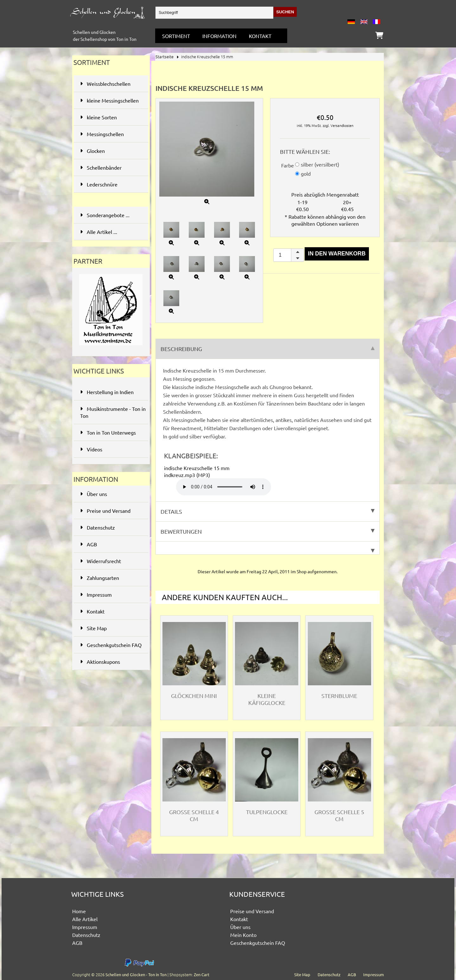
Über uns (94, 494)
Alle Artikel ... (99, 232)
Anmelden (370, 9)
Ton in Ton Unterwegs (108, 432)
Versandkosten (342, 125)
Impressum (96, 594)
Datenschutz (98, 527)
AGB (89, 544)
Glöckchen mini (194, 696)
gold (306, 173)
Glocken (110, 151)
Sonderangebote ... (105, 215)
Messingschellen (110, 134)
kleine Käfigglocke (267, 699)
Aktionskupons (100, 662)
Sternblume (339, 696)
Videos (91, 449)
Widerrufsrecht (101, 561)
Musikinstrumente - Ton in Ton (113, 412)
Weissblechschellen (110, 84)
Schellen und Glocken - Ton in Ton (136, 974)
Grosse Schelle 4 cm (194, 815)
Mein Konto (243, 935)
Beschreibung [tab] (268, 349)
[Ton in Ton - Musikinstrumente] (111, 346)
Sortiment (176, 36)
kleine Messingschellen (110, 103)
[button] (297, 252)
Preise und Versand (105, 511)
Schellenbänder (110, 167)
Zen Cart (202, 974)
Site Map (93, 628)
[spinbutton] (289, 255)
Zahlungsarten (100, 578)
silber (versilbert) (320, 164)
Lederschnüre (110, 184)
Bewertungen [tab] (268, 531)
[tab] (268, 548)
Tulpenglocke (267, 812)
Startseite (165, 57)
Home (79, 911)
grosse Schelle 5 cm (339, 815)
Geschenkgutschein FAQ (111, 645)
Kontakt (260, 36)
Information (219, 36)
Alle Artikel (85, 919)
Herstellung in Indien (107, 392)
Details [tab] (268, 511)
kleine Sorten (110, 117)
